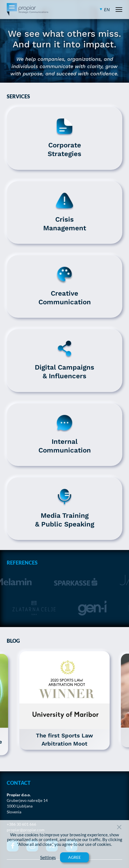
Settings (48, 857)
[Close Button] (119, 827)
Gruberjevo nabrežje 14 (27, 800)
